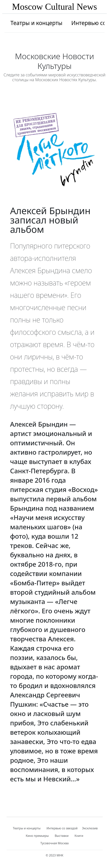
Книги (79, 836)
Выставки (62, 836)
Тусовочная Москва (55, 843)
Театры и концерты (36, 23)
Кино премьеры (37, 836)
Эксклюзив (90, 828)
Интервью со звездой (62, 828)
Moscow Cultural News (55, 7)
